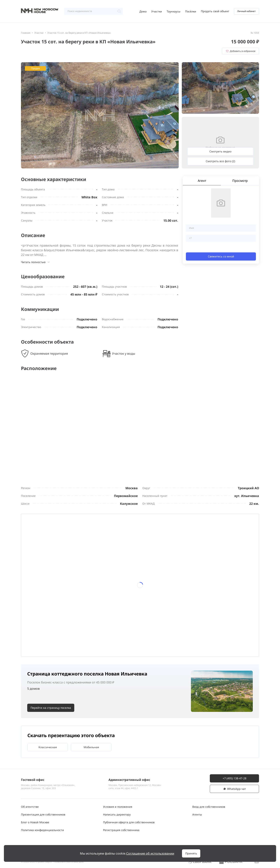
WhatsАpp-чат (234, 789)
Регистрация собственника (121, 830)
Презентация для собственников (43, 814)
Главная (26, 33)
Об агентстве (30, 807)
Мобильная (91, 747)
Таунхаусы (174, 11)
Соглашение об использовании (150, 853)
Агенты (197, 814)
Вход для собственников (209, 807)
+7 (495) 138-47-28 (234, 778)
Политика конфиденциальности (42, 830)
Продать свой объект (215, 11)
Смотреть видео (220, 151)
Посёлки (191, 11)
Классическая (48, 747)
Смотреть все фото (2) (220, 161)
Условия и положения (118, 807)
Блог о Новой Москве (35, 822)
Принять (191, 853)
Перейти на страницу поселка (51, 708)
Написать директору (117, 814)
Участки (157, 11)
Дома (143, 11)
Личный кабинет (246, 11)
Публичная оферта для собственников (129, 822)
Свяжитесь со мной (221, 256)
